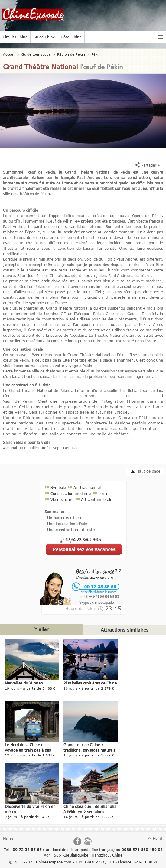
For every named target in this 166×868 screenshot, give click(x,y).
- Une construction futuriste (70, 530)
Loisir (103, 493)
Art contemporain (97, 499)
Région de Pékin (71, 54)
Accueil (9, 54)
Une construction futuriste (27, 385)
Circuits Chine (15, 37)
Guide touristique (36, 54)
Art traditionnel (87, 487)
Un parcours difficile (21, 210)
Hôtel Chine (71, 37)
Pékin (96, 54)
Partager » (148, 165)
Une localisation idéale (23, 349)
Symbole (58, 487)
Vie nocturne (62, 499)
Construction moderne (71, 493)
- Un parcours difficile (63, 518)
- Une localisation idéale (66, 524)
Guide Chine (44, 37)
